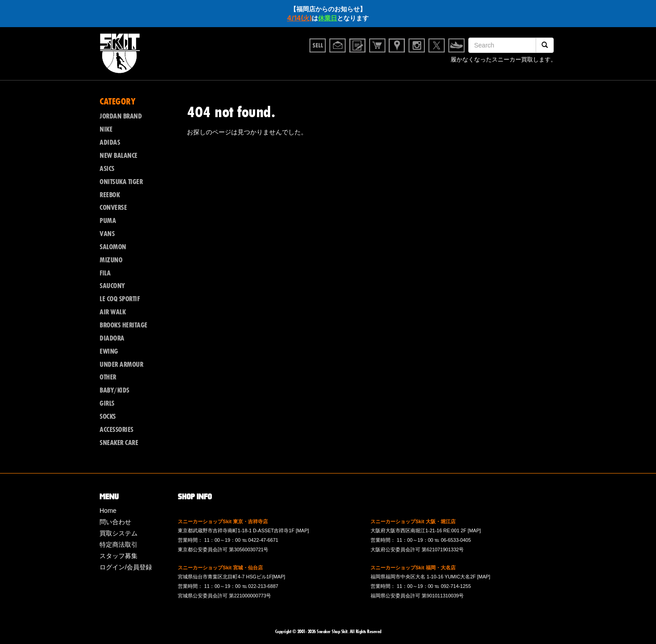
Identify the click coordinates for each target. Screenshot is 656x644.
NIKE (106, 129)
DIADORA (112, 338)
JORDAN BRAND (121, 116)
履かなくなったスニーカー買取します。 (504, 60)
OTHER (108, 377)
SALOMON (113, 247)
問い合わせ (115, 522)
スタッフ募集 (119, 556)
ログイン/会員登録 (126, 567)
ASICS (107, 169)
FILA (105, 273)
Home (108, 511)
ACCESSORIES (116, 430)
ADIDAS (110, 142)
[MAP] (302, 530)
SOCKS (108, 417)
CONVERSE (113, 208)
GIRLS (107, 403)
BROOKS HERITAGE (124, 325)
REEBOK (109, 195)
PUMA (108, 221)
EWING (109, 351)
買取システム (119, 533)
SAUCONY (112, 286)
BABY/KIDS (114, 390)
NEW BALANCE (119, 156)
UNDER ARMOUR (121, 365)
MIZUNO (111, 260)
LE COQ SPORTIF (119, 299)
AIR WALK (112, 312)
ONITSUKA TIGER (121, 182)
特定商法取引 (119, 545)
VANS (107, 234)
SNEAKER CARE (119, 443)
